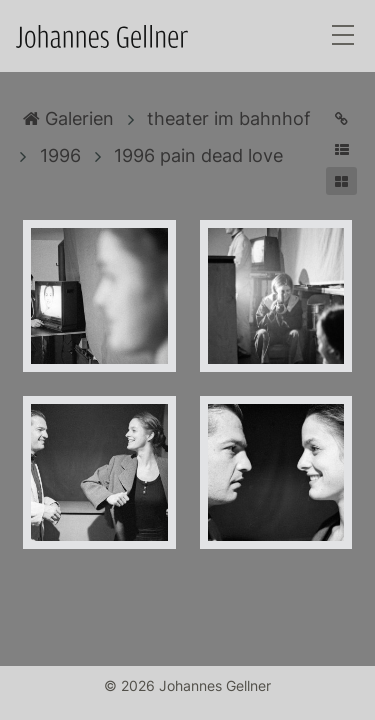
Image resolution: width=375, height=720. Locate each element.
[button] (341, 149)
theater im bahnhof (229, 118)
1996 (60, 155)
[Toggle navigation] (343, 36)
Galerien (68, 118)
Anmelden (18, 702)
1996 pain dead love (198, 155)
